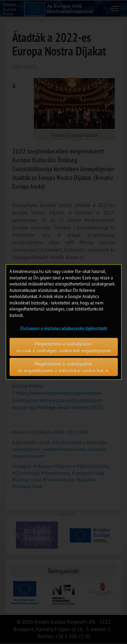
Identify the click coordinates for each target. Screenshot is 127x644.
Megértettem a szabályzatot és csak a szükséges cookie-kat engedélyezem (64, 347)
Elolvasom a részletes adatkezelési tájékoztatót (64, 328)
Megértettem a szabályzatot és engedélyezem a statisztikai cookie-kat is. (64, 367)
